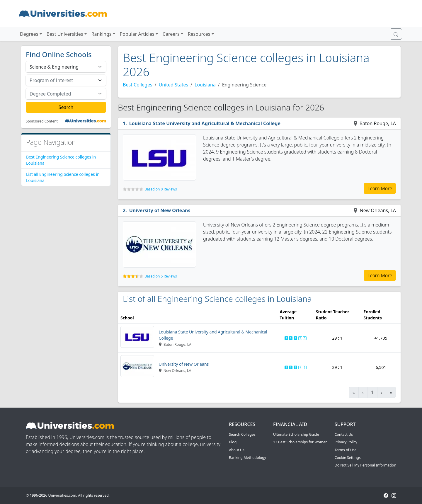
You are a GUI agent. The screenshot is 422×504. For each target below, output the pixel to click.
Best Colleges (138, 85)
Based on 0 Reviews (161, 189)
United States (174, 85)
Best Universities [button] (65, 34)
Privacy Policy (346, 442)
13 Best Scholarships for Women (300, 442)
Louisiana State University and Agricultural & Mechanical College (205, 123)
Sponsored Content (42, 121)
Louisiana (205, 85)
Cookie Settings (348, 458)
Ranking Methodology (247, 458)
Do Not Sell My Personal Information (365, 465)
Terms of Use (346, 450)
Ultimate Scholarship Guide (296, 434)
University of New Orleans (160, 210)
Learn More (380, 188)
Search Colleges (242, 434)
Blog (233, 442)
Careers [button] (171, 34)
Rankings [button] (102, 34)
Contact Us (344, 434)
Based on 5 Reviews (161, 276)
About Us (237, 450)
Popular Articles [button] (137, 34)
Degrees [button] (29, 34)
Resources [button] (199, 34)
